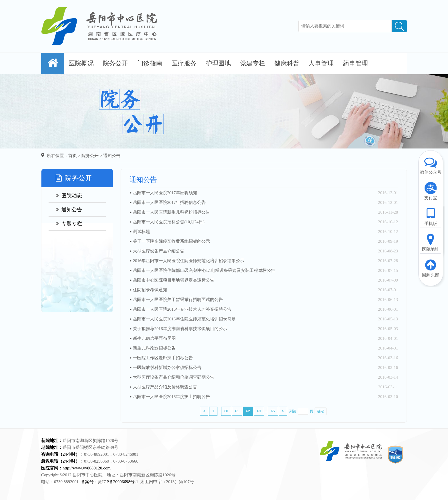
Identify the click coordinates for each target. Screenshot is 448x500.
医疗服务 (184, 63)
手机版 (431, 216)
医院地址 (431, 242)
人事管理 (321, 63)
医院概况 (81, 63)
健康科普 (287, 63)
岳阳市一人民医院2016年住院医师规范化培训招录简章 (184, 319)
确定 (321, 411)
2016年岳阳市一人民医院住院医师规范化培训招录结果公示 (189, 261)
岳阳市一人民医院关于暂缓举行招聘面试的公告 (178, 300)
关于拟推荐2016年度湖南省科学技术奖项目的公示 (180, 329)
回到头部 (431, 268)
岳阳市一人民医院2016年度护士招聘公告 (171, 397)
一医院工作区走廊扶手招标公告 (163, 358)
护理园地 (218, 63)
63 (259, 411)
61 (237, 411)
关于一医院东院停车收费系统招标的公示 (171, 241)
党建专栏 (253, 63)
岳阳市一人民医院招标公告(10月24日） (170, 222)
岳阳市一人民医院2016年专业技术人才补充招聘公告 (182, 309)
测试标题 (141, 232)
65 (273, 411)
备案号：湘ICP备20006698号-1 (110, 482)
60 (226, 411)
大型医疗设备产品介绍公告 (159, 251)
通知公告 (112, 156)
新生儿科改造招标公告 (154, 348)
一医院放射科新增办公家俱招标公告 (167, 368)
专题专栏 (69, 224)
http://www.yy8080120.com (87, 468)
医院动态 (69, 196)
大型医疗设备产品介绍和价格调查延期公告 (174, 377)
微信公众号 (431, 165)
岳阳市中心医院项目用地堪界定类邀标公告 (174, 280)
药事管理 (355, 63)
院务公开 (115, 63)
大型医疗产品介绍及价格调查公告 (165, 387)
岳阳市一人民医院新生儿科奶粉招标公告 (171, 212)
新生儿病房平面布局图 (154, 338)
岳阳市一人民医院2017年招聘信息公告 (169, 202)
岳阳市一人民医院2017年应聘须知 (165, 193)
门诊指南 (150, 63)
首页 (73, 156)
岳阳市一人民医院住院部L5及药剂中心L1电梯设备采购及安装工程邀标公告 (204, 270)
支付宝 (431, 191)
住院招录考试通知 (150, 290)
